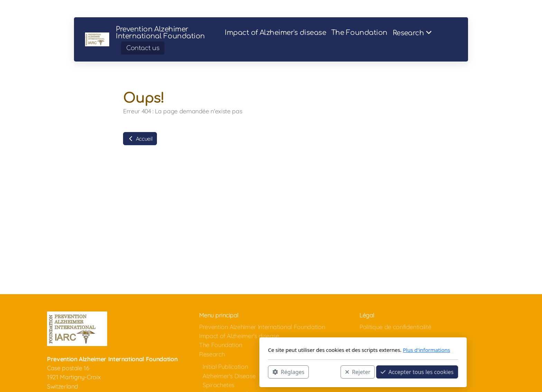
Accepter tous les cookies (325, 372)
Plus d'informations (334, 350)
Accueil (140, 139)
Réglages (196, 372)
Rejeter (266, 372)
